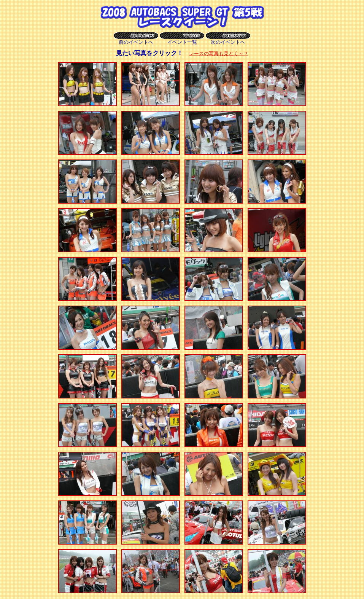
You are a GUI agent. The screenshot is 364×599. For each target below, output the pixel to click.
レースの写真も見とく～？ (219, 53)
